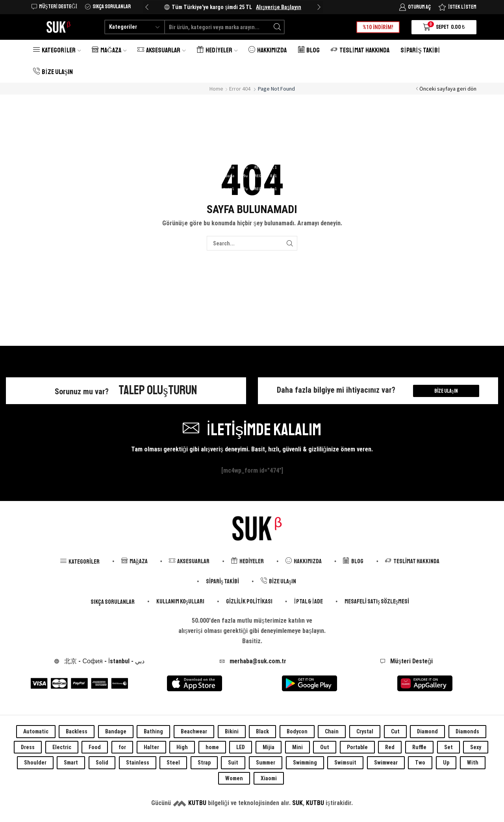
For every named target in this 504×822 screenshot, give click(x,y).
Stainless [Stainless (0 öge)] (138, 763)
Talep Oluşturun (158, 390)
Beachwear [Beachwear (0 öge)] (194, 731)
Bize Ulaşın (53, 72)
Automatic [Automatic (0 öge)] (36, 731)
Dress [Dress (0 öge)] (28, 747)
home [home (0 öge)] (212, 747)
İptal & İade (308, 601)
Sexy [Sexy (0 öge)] (476, 747)
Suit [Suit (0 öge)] (233, 763)
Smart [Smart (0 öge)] (71, 763)
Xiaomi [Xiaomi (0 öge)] (269, 778)
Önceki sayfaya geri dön (448, 89)
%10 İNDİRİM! (378, 27)
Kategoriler (57, 50)
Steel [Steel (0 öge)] (173, 763)
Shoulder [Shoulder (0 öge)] (35, 763)
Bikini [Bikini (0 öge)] (232, 731)
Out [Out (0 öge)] (325, 747)
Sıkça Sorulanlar (113, 602)
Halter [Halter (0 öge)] (151, 747)
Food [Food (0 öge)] (95, 747)
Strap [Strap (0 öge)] (204, 763)
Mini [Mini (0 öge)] (297, 747)
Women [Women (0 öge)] (234, 778)
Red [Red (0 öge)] (390, 747)
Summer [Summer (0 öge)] (266, 763)
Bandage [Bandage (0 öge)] (116, 731)
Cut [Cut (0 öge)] (395, 731)
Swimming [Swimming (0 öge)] (305, 763)
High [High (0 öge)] (182, 747)
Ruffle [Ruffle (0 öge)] (419, 747)
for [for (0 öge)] (122, 747)
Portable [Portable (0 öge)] (357, 747)
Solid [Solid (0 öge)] (102, 763)
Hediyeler (217, 50)
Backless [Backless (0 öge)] (77, 731)
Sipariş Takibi (420, 50)
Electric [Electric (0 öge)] (62, 747)
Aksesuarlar (162, 50)
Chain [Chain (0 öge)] (332, 731)
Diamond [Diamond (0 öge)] (427, 731)
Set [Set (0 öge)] (448, 747)
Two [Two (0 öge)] (420, 763)
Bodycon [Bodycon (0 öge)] (297, 731)
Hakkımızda (268, 50)
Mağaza (109, 50)
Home (216, 89)
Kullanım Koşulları (180, 601)
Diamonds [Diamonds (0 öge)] (467, 731)
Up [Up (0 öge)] (446, 763)
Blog (309, 50)
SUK (297, 803)
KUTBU (197, 803)
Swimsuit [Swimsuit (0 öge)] (345, 763)
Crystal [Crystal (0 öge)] (365, 731)
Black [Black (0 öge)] (262, 731)
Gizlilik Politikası (249, 601)
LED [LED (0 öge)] (241, 747)
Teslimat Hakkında (360, 50)
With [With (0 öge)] (473, 763)
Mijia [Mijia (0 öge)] (269, 747)
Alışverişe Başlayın (279, 7)
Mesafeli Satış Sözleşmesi (377, 601)
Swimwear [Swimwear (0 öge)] (386, 763)
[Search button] (277, 27)
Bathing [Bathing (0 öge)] (153, 731)
